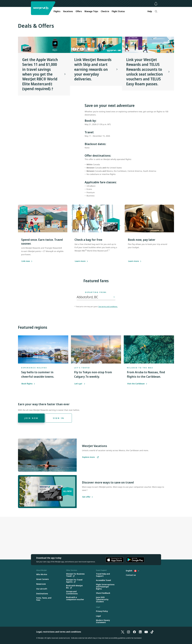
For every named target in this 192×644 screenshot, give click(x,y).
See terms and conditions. (108, 307)
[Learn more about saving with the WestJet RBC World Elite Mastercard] (80, 261)
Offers (79, 11)
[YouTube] (146, 632)
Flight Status (118, 11)
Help (150, 11)
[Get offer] (86, 497)
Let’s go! (80, 384)
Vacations (68, 11)
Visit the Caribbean (137, 384)
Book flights (28, 384)
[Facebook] (134, 632)
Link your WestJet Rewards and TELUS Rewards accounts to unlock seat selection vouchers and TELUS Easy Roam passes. (145, 72)
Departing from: (96, 292)
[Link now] (26, 261)
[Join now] (31, 418)
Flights (57, 11)
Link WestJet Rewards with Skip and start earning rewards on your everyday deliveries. (93, 69)
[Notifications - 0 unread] (156, 4)
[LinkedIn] (140, 632)
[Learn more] (133, 261)
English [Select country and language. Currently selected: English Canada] (132, 571)
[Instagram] (129, 632)
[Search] (156, 11)
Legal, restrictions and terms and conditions (59, 632)
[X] (123, 632)
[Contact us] (131, 575)
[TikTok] (152, 632)
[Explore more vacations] (90, 457)
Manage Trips (91, 11)
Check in (105, 11)
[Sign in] (59, 418)
